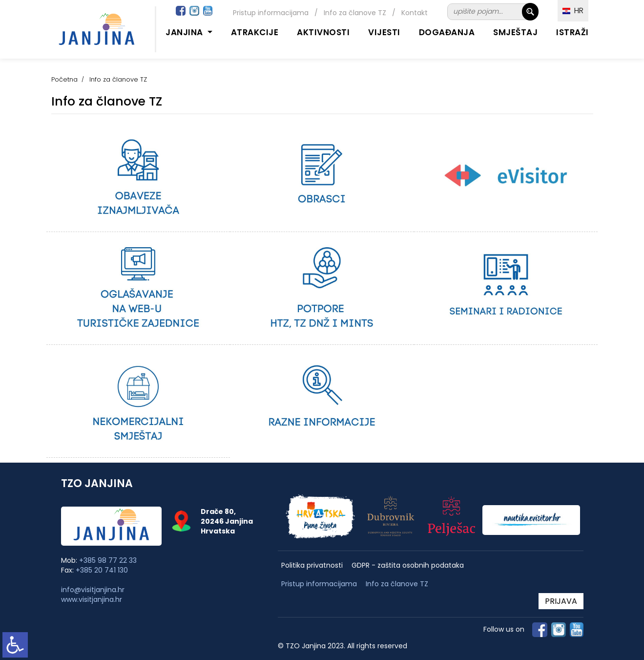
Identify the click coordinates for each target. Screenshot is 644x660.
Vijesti (384, 32)
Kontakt (415, 13)
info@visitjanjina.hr (93, 590)
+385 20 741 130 (102, 570)
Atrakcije (255, 32)
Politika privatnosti (312, 565)
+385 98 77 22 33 (108, 560)
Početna (64, 79)
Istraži (572, 32)
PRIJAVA (561, 601)
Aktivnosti (323, 32)
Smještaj (515, 32)
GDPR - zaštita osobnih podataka (408, 565)
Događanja (447, 32)
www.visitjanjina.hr (92, 599)
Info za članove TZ (355, 13)
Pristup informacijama (271, 13)
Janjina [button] (185, 32)
